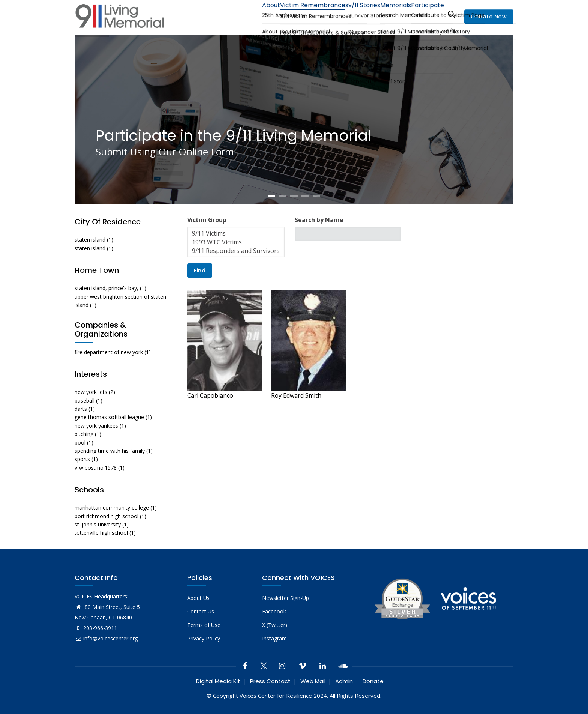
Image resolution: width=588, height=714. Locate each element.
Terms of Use (204, 625)
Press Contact (270, 681)
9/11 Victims (236, 234)
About (247, 14)
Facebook (274, 611)
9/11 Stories (350, 14)
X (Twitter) (275, 625)
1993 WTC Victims (236, 242)
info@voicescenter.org (106, 638)
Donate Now (489, 17)
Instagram (274, 638)
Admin (344, 681)
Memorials (387, 14)
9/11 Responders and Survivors (236, 251)
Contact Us (201, 611)
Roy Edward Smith (296, 395)
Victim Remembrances (295, 14)
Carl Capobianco (210, 395)
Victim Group (207, 220)
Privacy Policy (204, 638)
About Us (198, 598)
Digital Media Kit (218, 681)
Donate (373, 681)
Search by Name (319, 220)
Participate (425, 14)
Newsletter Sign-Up (286, 598)
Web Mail (313, 681)
